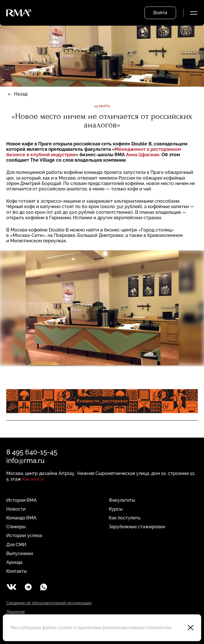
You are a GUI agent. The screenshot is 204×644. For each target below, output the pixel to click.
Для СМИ (16, 545)
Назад (21, 94)
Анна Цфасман (143, 155)
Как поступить (125, 518)
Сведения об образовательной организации (49, 603)
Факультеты (122, 500)
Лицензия (15, 612)
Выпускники (20, 553)
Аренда (14, 562)
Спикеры (16, 527)
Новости (16, 509)
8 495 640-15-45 (32, 452)
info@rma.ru (25, 461)
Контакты (17, 571)
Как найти (33, 479)
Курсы (116, 509)
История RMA (22, 500)
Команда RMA (21, 518)
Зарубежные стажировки (137, 527)
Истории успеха (24, 536)
